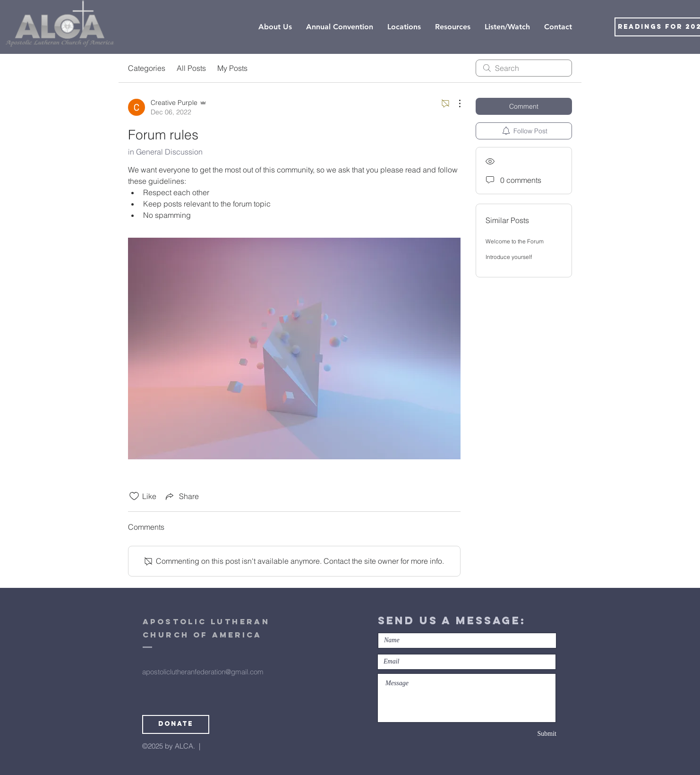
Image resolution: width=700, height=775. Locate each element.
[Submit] (523, 734)
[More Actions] (455, 103)
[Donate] (176, 724)
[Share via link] (181, 496)
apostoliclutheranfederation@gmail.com (203, 672)
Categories (147, 68)
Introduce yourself (509, 257)
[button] (404, 27)
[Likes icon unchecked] (134, 496)
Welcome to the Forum (515, 241)
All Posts (191, 68)
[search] (524, 68)
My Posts (232, 68)
